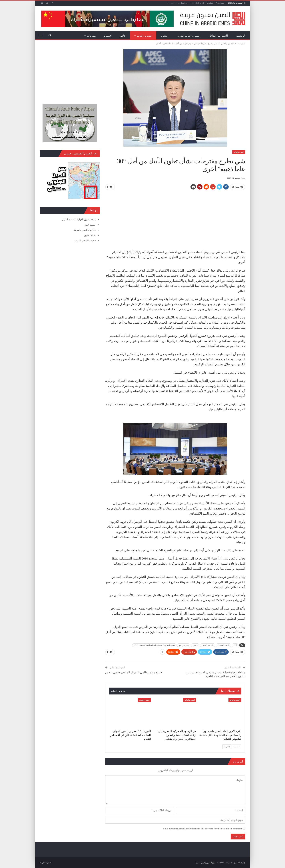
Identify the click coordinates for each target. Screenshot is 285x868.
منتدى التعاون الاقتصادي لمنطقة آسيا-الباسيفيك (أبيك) (154, 645)
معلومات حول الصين (178, 3)
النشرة (164, 36)
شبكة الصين (90, 235)
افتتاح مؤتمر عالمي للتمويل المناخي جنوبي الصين (134, 672)
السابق (236, 746)
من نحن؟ (220, 3)
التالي (227, 746)
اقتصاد (108, 36)
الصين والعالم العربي (188, 36)
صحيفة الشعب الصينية (85, 241)
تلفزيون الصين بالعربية (85, 230)
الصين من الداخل (218, 36)
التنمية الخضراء (223, 645)
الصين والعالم (144, 36)
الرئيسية (241, 36)
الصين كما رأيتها (198, 3)
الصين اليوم (90, 225)
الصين (195, 645)
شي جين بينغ (184, 645)
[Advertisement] (175, 218)
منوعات (91, 36)
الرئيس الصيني (208, 645)
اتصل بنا (210, 3)
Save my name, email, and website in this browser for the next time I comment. (202, 828)
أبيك (235, 645)
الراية (42, 862)
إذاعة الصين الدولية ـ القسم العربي (79, 219)
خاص (123, 36)
